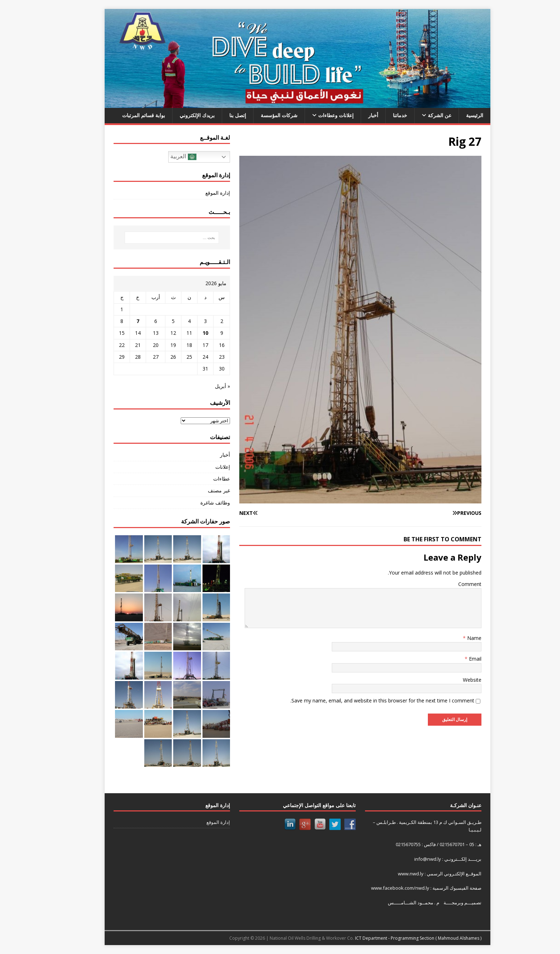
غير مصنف (201, 490)
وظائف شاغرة (198, 503)
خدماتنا (382, 115)
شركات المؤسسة (262, 115)
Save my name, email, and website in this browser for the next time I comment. (365, 700)
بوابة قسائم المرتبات (126, 115)
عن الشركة (422, 115)
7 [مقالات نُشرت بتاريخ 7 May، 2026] (120, 321)
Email (457, 659)
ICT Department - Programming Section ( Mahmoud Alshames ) (401, 938)
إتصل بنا (220, 115)
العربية (166, 157)
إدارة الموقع (200, 193)
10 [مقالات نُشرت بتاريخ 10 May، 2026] (188, 333)
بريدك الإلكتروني (180, 115)
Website (455, 680)
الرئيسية (457, 115)
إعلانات (205, 467)
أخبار (356, 115)
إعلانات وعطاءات (318, 115)
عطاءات (204, 479)
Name (456, 638)
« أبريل (205, 386)
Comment (452, 584)
